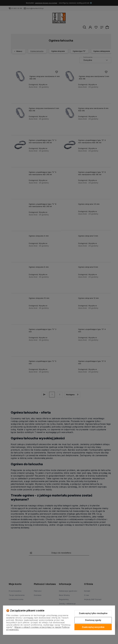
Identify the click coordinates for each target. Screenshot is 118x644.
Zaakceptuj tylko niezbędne (93, 613)
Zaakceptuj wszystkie (93, 627)
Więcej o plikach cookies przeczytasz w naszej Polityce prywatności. (38, 628)
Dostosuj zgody (93, 620)
